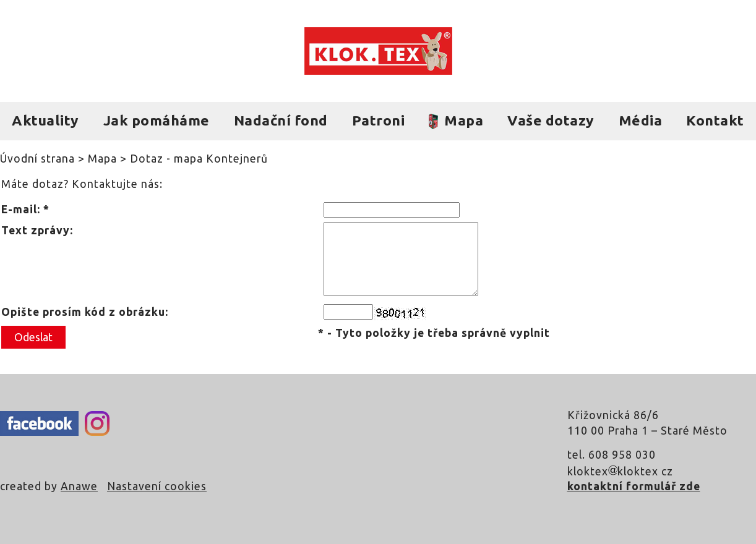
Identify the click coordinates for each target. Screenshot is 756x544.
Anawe (79, 486)
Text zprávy (36, 230)
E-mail (19, 209)
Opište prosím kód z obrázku (83, 312)
